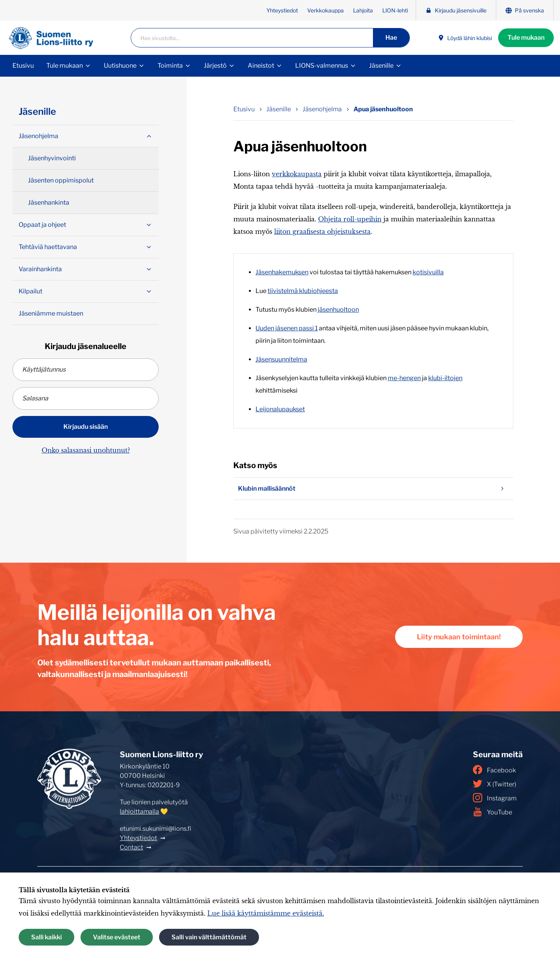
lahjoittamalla (139, 811)
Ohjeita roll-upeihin (350, 219)
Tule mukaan (526, 38)
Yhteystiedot (282, 10)
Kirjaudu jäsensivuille (456, 10)
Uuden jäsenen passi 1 (287, 328)
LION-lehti (395, 10)
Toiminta (170, 66)
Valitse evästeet (117, 937)
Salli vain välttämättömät (209, 937)
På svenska (525, 10)
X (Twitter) (494, 784)
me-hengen (404, 378)
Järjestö (215, 66)
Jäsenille (381, 66)
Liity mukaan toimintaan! (459, 637)
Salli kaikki (46, 937)
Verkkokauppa (325, 10)
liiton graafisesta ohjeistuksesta (322, 232)
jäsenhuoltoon (338, 310)
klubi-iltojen (445, 378)
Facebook (494, 770)
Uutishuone (120, 66)
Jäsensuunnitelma (281, 359)
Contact (131, 847)
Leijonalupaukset (280, 409)
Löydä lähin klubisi (465, 38)
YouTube (493, 812)
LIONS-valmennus (322, 66)
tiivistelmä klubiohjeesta (303, 291)
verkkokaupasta (297, 174)
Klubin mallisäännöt (373, 489)
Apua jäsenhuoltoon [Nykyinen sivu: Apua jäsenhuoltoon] (383, 109)
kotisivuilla (428, 272)
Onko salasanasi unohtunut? (86, 450)
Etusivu (23, 66)
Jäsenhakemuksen (282, 272)
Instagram (495, 798)
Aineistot (261, 66)
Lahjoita (363, 10)
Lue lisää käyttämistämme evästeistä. (266, 913)
